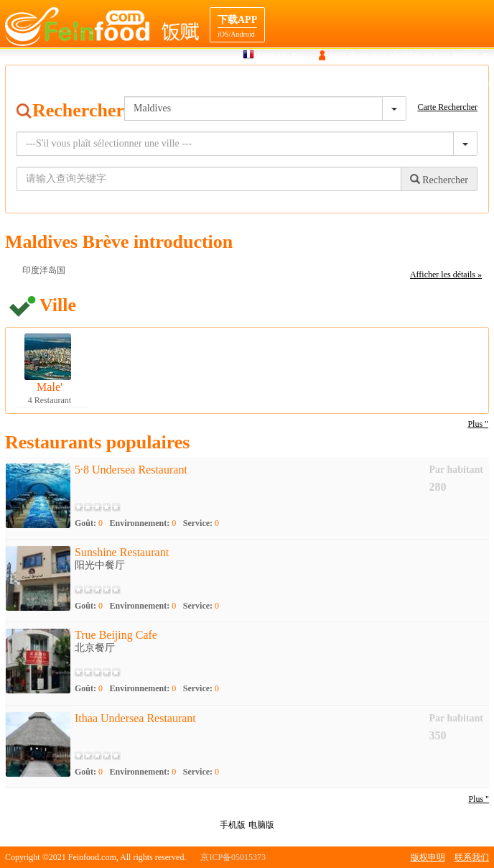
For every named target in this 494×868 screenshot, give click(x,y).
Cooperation (468, 82)
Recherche (235, 82)
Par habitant (456, 470)
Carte (279, 82)
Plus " (478, 424)
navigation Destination (391, 82)
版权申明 (428, 857)
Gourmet (320, 82)
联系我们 (472, 857)
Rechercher (439, 180)
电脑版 (261, 825)
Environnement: (143, 523)
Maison (187, 82)
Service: (201, 523)
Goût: (89, 523)
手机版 (233, 825)
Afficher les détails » (446, 274)
